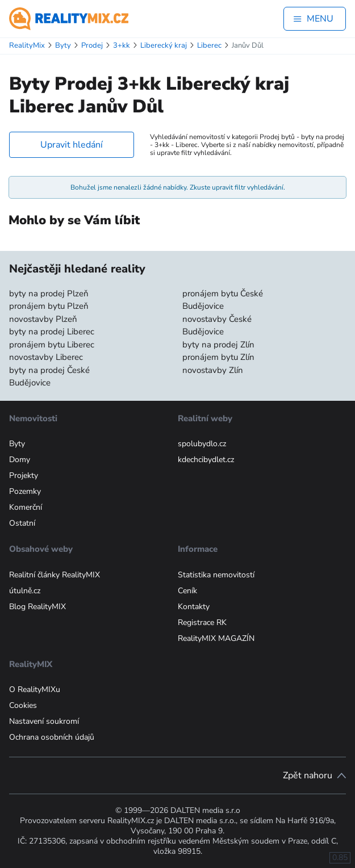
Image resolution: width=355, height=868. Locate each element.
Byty (17, 444)
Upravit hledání (72, 145)
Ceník (187, 591)
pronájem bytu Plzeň (49, 306)
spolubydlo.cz (202, 444)
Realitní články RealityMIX (55, 575)
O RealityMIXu (35, 689)
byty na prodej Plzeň (49, 293)
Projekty (24, 475)
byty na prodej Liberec (52, 332)
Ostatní (22, 523)
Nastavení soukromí (44, 721)
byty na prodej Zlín (218, 345)
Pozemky (25, 491)
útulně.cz (25, 591)
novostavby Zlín (213, 370)
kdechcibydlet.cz (206, 460)
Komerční (26, 507)
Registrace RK (202, 622)
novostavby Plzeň (43, 319)
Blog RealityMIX (37, 607)
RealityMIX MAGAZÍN (216, 638)
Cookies (23, 705)
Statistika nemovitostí (216, 575)
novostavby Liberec (46, 357)
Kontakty (194, 607)
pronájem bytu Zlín (218, 357)
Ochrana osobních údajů (52, 737)
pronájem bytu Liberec (52, 345)
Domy (20, 460)
